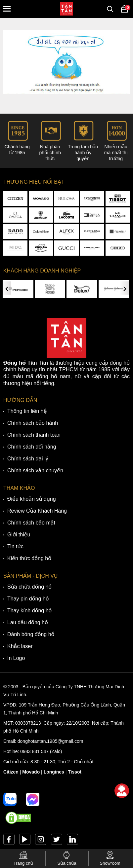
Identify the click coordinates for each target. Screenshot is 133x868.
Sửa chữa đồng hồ (29, 587)
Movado (31, 772)
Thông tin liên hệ (27, 411)
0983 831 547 (34, 751)
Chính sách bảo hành (33, 423)
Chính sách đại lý (28, 459)
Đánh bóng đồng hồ (31, 634)
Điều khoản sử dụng (32, 499)
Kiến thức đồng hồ (29, 558)
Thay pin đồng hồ (28, 599)
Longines (54, 772)
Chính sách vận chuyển (35, 470)
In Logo (16, 658)
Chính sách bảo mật (31, 523)
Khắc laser (20, 646)
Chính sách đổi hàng (32, 447)
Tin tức (15, 546)
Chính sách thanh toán (34, 435)
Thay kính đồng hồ (29, 611)
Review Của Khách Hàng (37, 511)
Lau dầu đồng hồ (28, 622)
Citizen (11, 772)
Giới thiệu (19, 535)
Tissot (75, 772)
